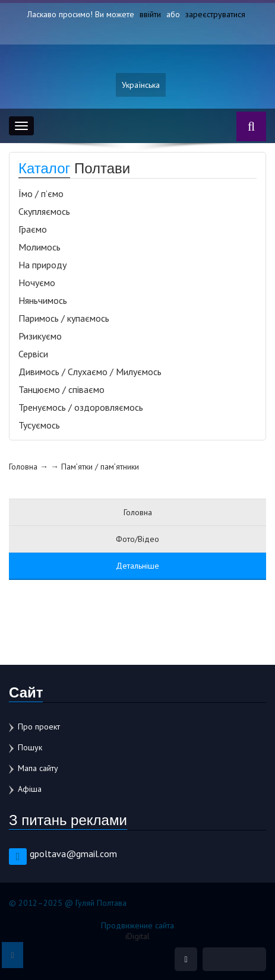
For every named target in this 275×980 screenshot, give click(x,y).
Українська (141, 85)
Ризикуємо (40, 336)
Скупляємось (44, 211)
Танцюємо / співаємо (61, 389)
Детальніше (137, 566)
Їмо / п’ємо (41, 194)
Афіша (30, 789)
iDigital (137, 936)
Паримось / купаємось (64, 318)
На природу (42, 265)
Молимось (39, 247)
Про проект (39, 727)
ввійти (150, 14)
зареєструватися (215, 14)
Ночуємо (37, 283)
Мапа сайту (38, 768)
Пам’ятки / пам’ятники (100, 467)
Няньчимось (43, 300)
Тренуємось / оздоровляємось (81, 407)
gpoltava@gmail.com (73, 854)
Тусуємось (39, 425)
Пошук (30, 747)
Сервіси (33, 354)
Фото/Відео (137, 539)
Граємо (33, 229)
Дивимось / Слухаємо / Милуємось (90, 372)
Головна (23, 467)
